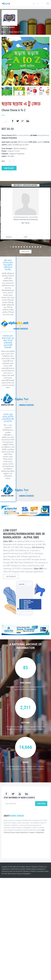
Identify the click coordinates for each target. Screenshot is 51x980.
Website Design (31, 869)
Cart (26, 237)
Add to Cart (9, 168)
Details (9, 237)
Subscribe (41, 804)
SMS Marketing (38, 547)
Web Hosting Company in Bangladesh (19, 874)
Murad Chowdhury (20, 148)
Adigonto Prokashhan (9, 138)
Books (4, 32)
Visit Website (11, 577)
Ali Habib (34, 135)
